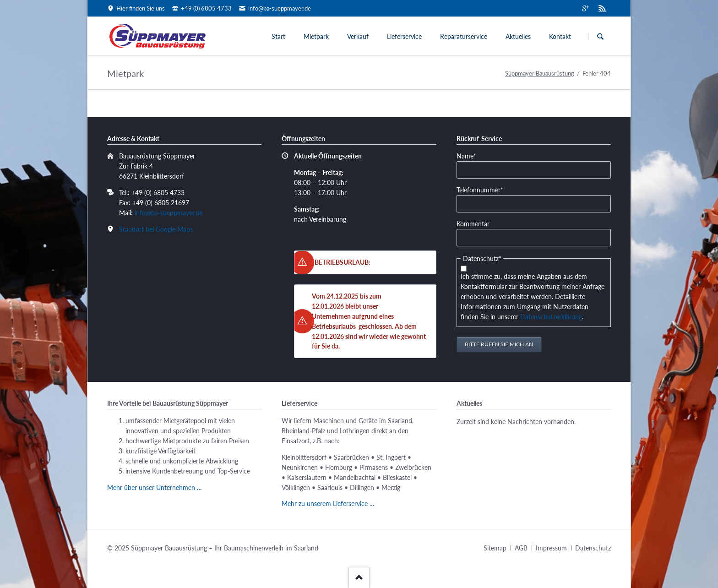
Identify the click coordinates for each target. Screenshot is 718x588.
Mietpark (316, 36)
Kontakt (560, 36)
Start (278, 36)
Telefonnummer (480, 189)
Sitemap (495, 548)
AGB (521, 548)
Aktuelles (518, 36)
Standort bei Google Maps (156, 229)
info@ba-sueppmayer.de (169, 213)
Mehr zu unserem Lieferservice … (328, 504)
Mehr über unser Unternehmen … (155, 487)
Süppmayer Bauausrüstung (540, 73)
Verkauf (358, 36)
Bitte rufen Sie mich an (499, 344)
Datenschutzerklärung (551, 317)
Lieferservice (404, 36)
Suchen (600, 37)
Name (471, 155)
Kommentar (473, 224)
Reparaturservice (464, 36)
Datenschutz (593, 548)
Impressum (551, 548)
